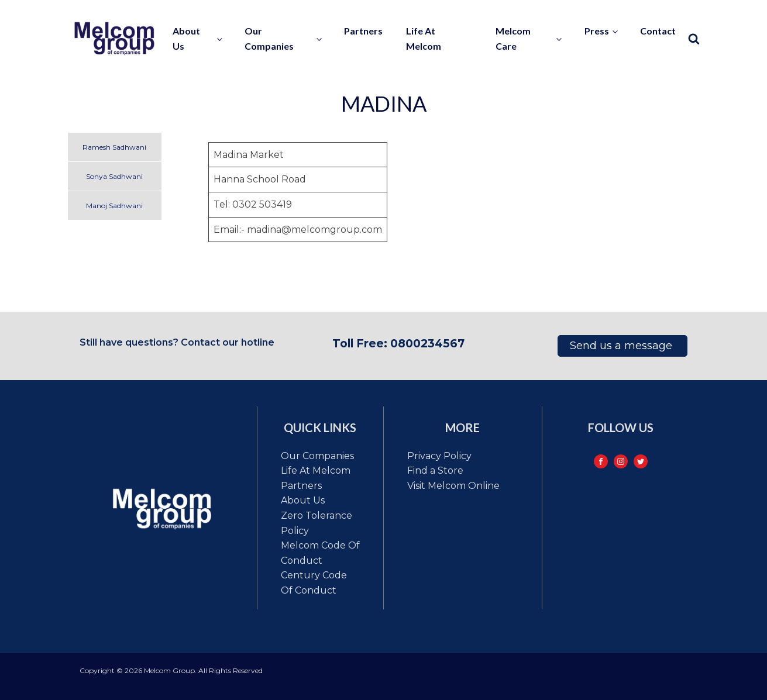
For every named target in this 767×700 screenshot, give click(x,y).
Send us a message (622, 346)
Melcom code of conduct (320, 553)
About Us (303, 500)
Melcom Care (513, 38)
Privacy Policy (439, 456)
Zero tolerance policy (317, 523)
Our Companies (269, 38)
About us (186, 38)
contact (658, 31)
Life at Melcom (424, 38)
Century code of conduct (314, 583)
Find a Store (435, 470)
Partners (363, 31)
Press (597, 31)
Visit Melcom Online (453, 486)
